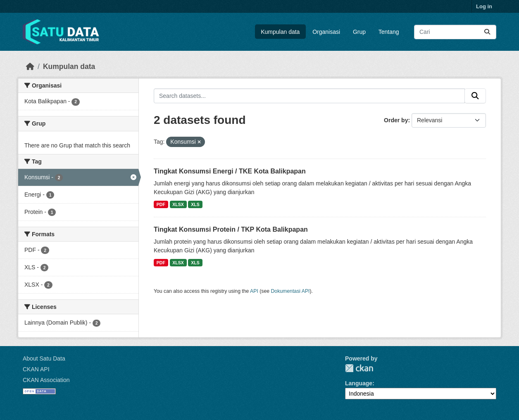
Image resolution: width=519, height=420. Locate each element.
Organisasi (326, 32)
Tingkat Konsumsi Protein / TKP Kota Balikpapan (231, 229)
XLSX (178, 204)
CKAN (359, 368)
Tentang (389, 32)
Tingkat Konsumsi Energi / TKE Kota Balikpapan (230, 171)
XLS (195, 204)
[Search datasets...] (455, 32)
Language (359, 383)
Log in (484, 6)
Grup (359, 32)
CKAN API (36, 369)
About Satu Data (44, 358)
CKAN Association (46, 380)
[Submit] (487, 32)
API (254, 291)
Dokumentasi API (290, 291)
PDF (161, 204)
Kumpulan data (280, 32)
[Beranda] (30, 66)
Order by (396, 120)
